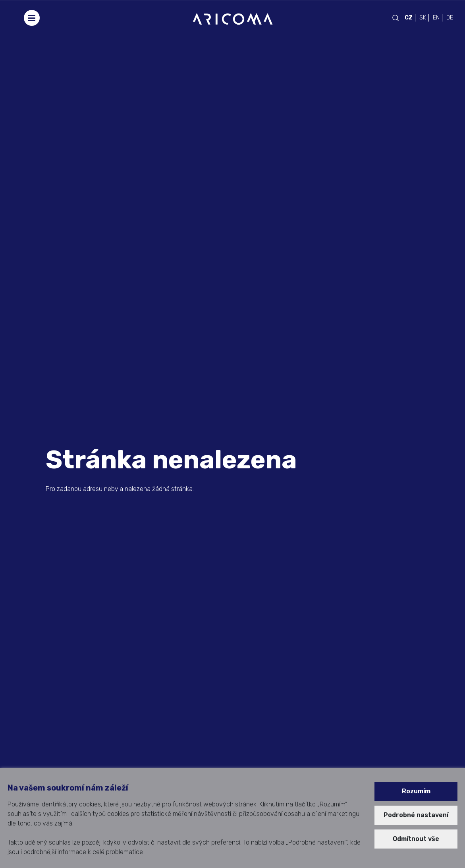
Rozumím (416, 791)
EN (436, 18)
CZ (409, 18)
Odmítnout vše (416, 839)
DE (450, 18)
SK (423, 18)
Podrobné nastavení (416, 815)
